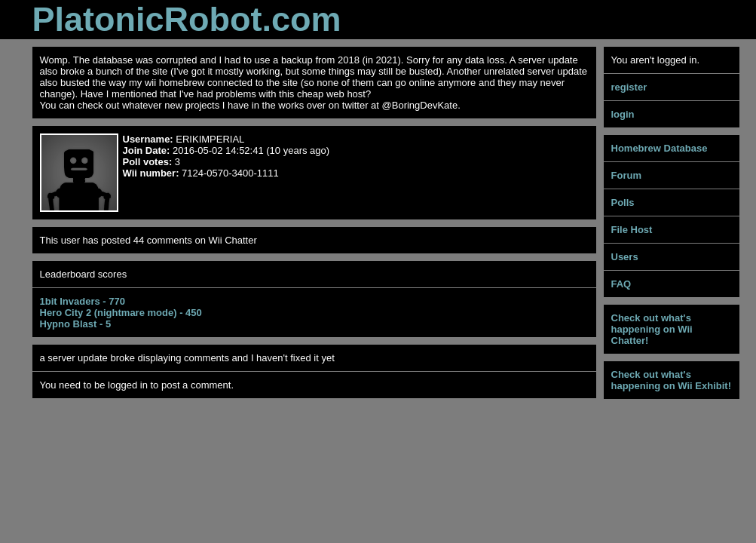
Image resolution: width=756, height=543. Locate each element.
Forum (626, 175)
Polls (623, 202)
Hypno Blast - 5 (76, 324)
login (623, 114)
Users (625, 257)
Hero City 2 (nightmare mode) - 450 (121, 313)
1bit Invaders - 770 (83, 301)
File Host (632, 230)
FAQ (621, 284)
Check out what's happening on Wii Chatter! (652, 329)
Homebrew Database (660, 148)
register (629, 87)
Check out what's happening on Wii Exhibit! (671, 380)
